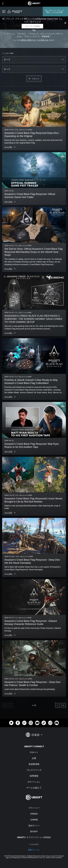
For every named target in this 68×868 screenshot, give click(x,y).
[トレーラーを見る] (32, 26)
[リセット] (34, 79)
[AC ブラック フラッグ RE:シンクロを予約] (55, 12)
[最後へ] (63, 705)
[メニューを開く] (4, 12)
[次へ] (58, 705)
